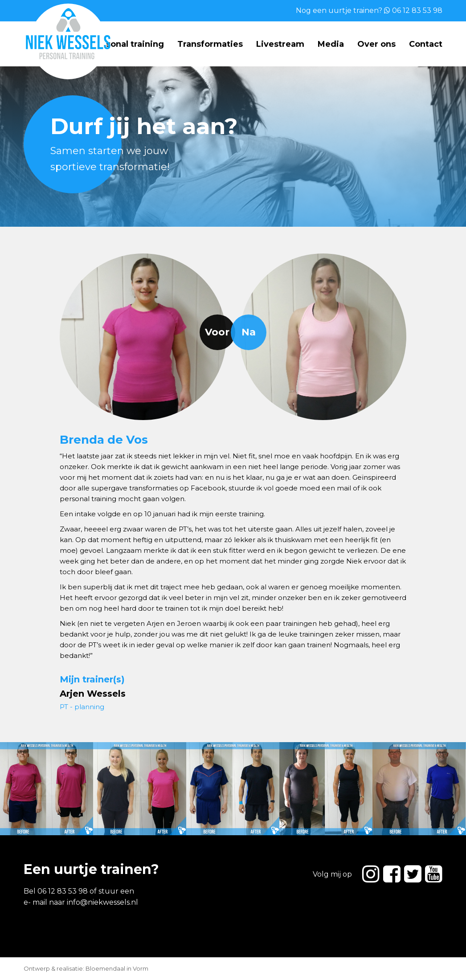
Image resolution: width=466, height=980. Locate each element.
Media (331, 44)
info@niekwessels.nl (102, 902)
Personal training (128, 44)
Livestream (280, 44)
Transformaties (210, 44)
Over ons (376, 44)
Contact (426, 44)
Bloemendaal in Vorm (117, 968)
